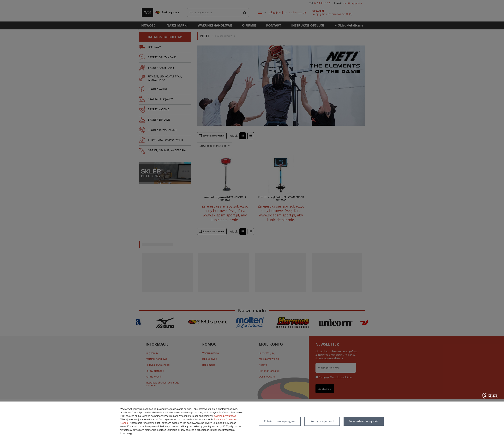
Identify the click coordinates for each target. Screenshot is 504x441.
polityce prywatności (225, 416)
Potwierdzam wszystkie (363, 421)
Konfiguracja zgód (322, 421)
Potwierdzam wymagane (280, 421)
